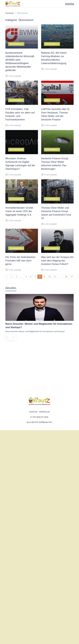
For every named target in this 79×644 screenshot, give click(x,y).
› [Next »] (77, 277)
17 (72, 277)
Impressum (44, 412)
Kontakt (33, 412)
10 (50, 277)
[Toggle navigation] (71, 4)
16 (66, 277)
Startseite (10, 13)
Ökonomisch (16, 44)
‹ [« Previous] (7, 277)
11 (55, 277)
